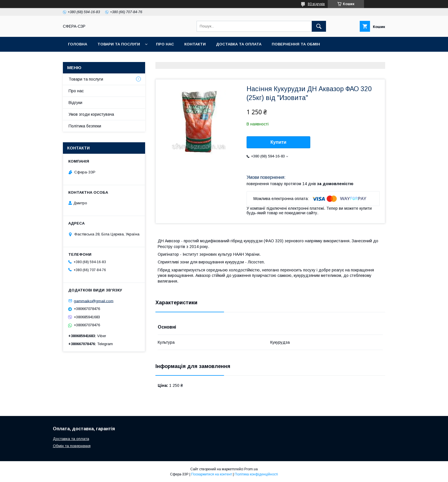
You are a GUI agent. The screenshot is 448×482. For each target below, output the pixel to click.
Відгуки (75, 103)
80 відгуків (316, 4)
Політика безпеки (85, 126)
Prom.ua (251, 469)
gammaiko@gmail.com (94, 301)
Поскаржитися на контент (212, 474)
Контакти (195, 44)
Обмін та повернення (72, 446)
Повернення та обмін (296, 44)
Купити (279, 142)
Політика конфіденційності (256, 474)
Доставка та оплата (239, 44)
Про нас (165, 44)
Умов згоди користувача (91, 114)
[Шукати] (319, 26)
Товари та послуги (119, 44)
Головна (78, 44)
